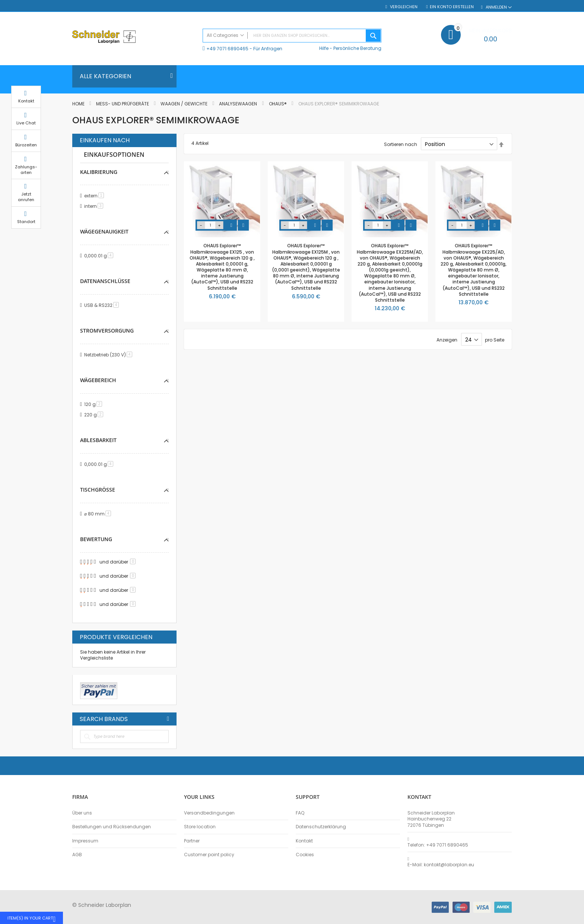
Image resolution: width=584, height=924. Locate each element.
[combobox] (292, 36)
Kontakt (304, 841)
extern (95, 196)
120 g (94, 404)
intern (95, 206)
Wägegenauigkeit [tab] (104, 231)
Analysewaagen (239, 104)
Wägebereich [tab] (98, 380)
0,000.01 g (100, 256)
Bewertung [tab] (96, 539)
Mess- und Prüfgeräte (123, 104)
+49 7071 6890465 (227, 49)
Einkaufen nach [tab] (105, 140)
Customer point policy (209, 855)
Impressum (85, 841)
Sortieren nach (401, 144)
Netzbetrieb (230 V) (110, 355)
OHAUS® (278, 104)
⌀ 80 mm (99, 514)
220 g (95, 415)
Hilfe (324, 48)
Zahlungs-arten (530, 177)
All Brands (168, 719)
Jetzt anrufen (530, 204)
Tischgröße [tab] (98, 490)
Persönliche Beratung (357, 48)
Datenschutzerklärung (321, 827)
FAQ (300, 813)
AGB (77, 855)
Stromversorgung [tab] (107, 331)
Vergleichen (403, 7)
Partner (192, 841)
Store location (200, 827)
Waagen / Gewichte (185, 104)
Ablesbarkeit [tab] (98, 440)
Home (79, 104)
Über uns (82, 813)
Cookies (305, 855)
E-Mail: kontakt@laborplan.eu (441, 865)
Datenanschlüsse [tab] (105, 281)
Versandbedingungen (209, 813)
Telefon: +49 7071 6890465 (438, 845)
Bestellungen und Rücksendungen (112, 827)
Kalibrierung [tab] (99, 172)
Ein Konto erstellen (452, 7)
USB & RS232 (103, 305)
